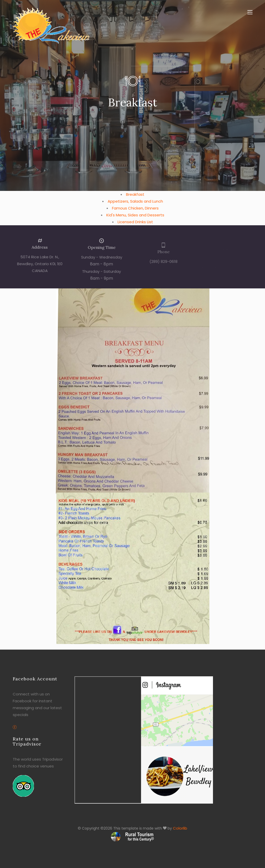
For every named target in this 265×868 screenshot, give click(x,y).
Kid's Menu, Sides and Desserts (135, 215)
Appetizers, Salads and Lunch (135, 201)
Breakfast (135, 194)
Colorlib (180, 828)
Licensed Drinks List (135, 222)
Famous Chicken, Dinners (135, 208)
